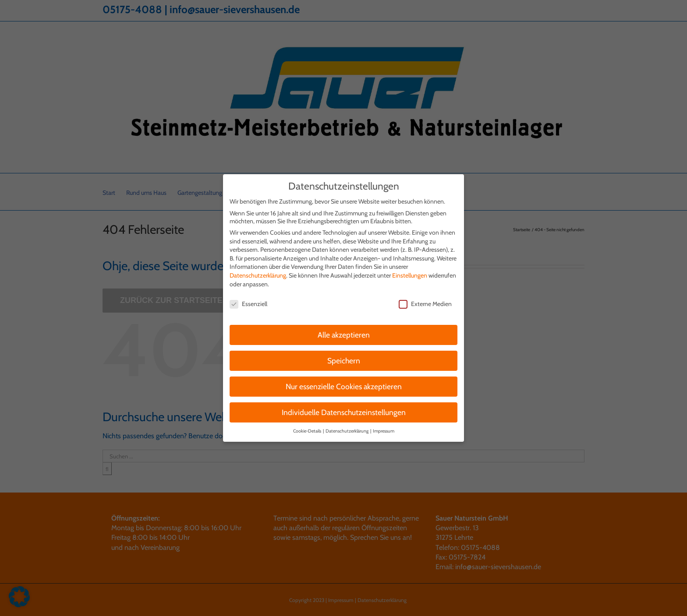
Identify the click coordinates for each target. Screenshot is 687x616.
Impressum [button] (384, 425)
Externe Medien (425, 299)
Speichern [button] (344, 355)
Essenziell (248, 299)
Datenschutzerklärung (258, 270)
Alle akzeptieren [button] (344, 329)
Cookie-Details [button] (308, 425)
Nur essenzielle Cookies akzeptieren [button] (344, 381)
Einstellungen (410, 270)
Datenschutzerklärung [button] (347, 425)
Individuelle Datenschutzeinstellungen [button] (344, 407)
